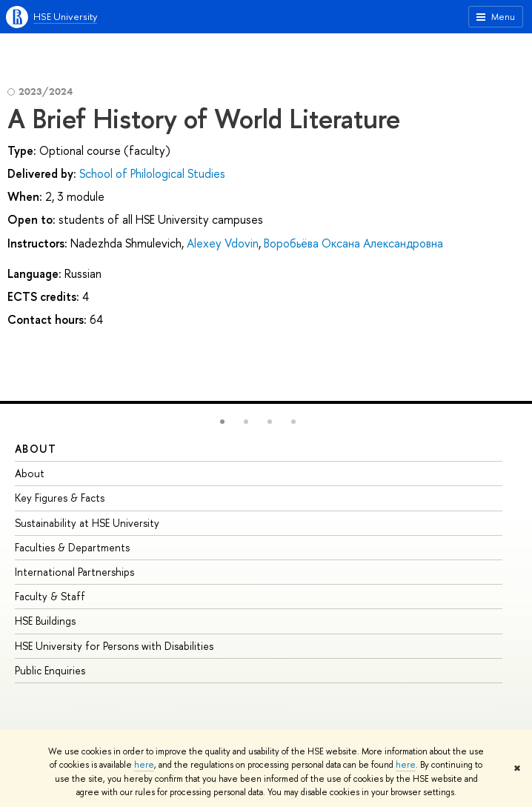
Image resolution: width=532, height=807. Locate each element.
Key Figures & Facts (60, 498)
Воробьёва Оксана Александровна (353, 243)
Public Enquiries (50, 670)
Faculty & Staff (50, 596)
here (144, 765)
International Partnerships (74, 572)
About (36, 449)
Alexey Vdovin (223, 243)
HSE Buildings (45, 621)
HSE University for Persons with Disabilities (114, 646)
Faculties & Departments (72, 547)
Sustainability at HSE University (87, 523)
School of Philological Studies (152, 173)
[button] (222, 422)
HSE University (65, 16)
